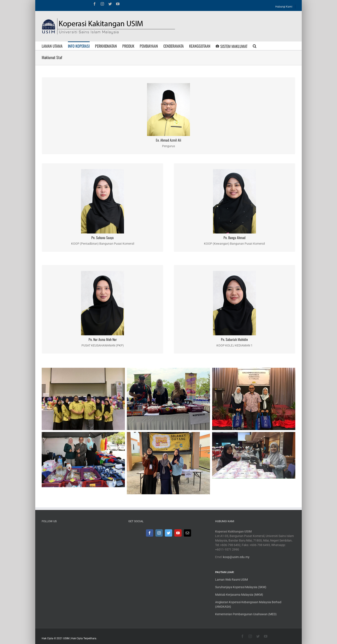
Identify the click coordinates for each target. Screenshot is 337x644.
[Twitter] (168, 533)
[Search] (255, 46)
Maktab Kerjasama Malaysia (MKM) (239, 595)
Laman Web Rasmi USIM (231, 580)
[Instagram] (159, 533)
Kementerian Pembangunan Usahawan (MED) (246, 614)
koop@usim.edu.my (236, 557)
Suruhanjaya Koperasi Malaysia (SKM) (241, 587)
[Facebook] (150, 533)
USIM (66, 638)
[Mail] (187, 533)
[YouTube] (178, 533)
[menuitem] (284, 6)
